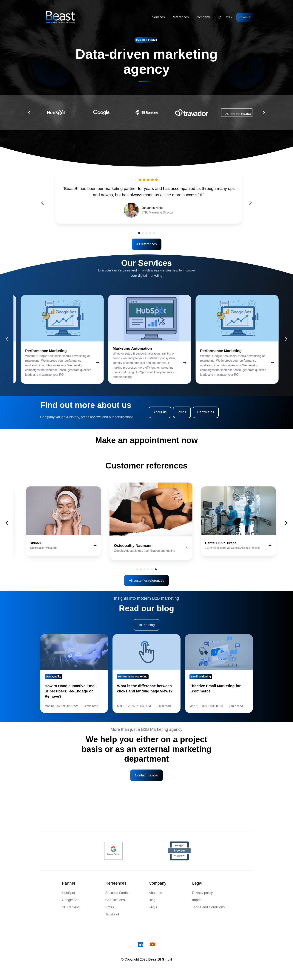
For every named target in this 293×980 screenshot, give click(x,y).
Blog (152, 900)
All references (146, 244)
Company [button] (203, 17)
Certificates (206, 412)
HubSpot (68, 893)
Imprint (197, 900)
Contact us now (146, 775)
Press (182, 412)
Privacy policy (202, 893)
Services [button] (158, 17)
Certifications (115, 900)
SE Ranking (71, 907)
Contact (245, 17)
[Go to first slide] (251, 210)
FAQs (153, 907)
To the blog (146, 625)
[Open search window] (220, 17)
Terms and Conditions (208, 907)
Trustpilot (112, 914)
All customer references (146, 581)
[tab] (137, 569)
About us (160, 412)
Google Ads (71, 900)
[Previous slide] (42, 210)
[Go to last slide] (29, 113)
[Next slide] (264, 113)
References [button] (180, 17)
